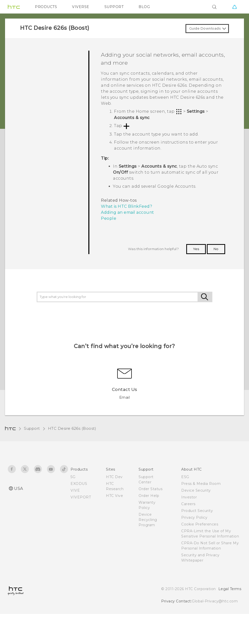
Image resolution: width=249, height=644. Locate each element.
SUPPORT (114, 7)
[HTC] (14, 7)
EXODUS (79, 484)
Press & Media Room (201, 484)
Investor (189, 497)
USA (19, 489)
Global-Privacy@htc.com (215, 601)
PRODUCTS (46, 7)
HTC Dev (114, 477)
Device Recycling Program (148, 520)
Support (32, 428)
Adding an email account (128, 212)
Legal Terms (230, 589)
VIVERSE (81, 7)
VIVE (75, 490)
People (109, 218)
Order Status (150, 489)
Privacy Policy (194, 517)
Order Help (149, 496)
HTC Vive (114, 496)
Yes (196, 249)
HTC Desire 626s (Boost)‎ (72, 428)
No (216, 249)
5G (73, 477)
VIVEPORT (81, 497)
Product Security (197, 511)
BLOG (144, 7)
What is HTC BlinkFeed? (127, 206)
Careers (188, 504)
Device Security (196, 490)
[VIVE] (234, 7)
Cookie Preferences (200, 524)
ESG (185, 477)
